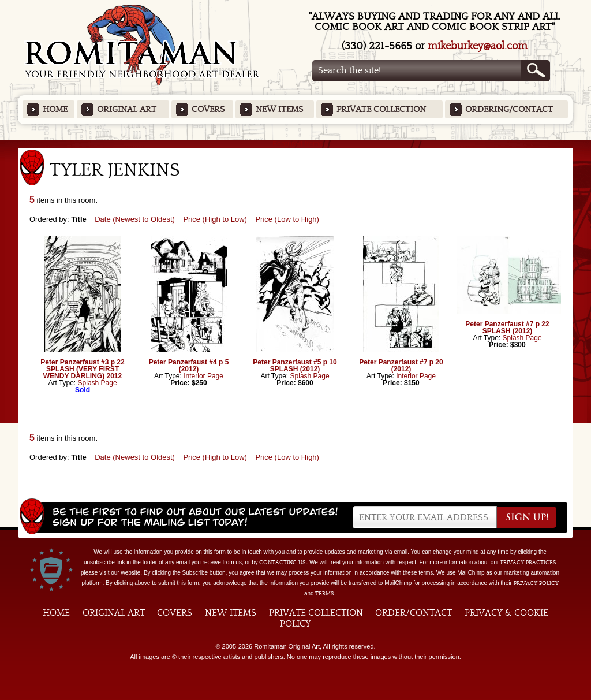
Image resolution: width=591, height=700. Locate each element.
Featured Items (296, 144)
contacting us (283, 563)
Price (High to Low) (215, 219)
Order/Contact (414, 613)
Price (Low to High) (287, 219)
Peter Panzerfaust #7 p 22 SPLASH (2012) (507, 327)
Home (55, 109)
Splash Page (98, 383)
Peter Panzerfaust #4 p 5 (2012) (189, 366)
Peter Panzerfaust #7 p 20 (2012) (401, 366)
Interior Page (203, 376)
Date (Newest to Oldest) (135, 219)
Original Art (127, 109)
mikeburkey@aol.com (478, 46)
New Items (279, 109)
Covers (208, 109)
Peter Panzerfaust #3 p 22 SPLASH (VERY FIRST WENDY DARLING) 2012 (82, 369)
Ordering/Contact (509, 109)
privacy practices (528, 563)
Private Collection (381, 109)
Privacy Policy (536, 583)
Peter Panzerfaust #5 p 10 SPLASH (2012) (295, 366)
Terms (325, 594)
